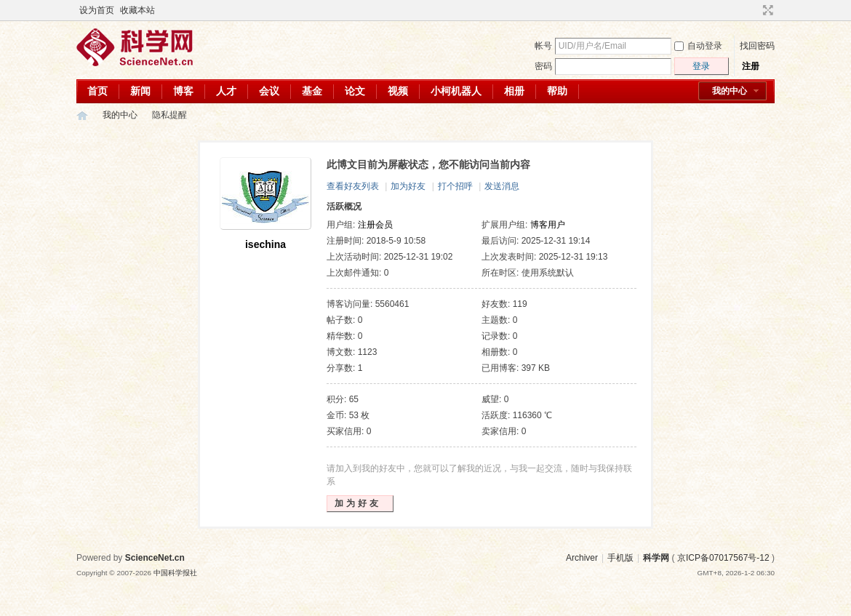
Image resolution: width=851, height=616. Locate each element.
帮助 (557, 91)
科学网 (82, 115)
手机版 (620, 558)
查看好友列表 (353, 186)
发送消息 (502, 186)
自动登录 (698, 46)
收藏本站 (137, 10)
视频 (398, 91)
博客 (183, 91)
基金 (312, 91)
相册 (514, 91)
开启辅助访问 (754, 10)
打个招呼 (455, 186)
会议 (269, 91)
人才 (226, 91)
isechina (265, 244)
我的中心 (730, 91)
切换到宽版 (766, 10)
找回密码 (757, 46)
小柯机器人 (456, 91)
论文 (355, 91)
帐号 (543, 46)
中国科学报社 (175, 573)
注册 (751, 66)
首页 (97, 91)
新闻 (140, 91)
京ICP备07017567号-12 (723, 558)
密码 (543, 66)
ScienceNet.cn (155, 558)
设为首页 (97, 10)
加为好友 (408, 186)
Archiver (582, 558)
